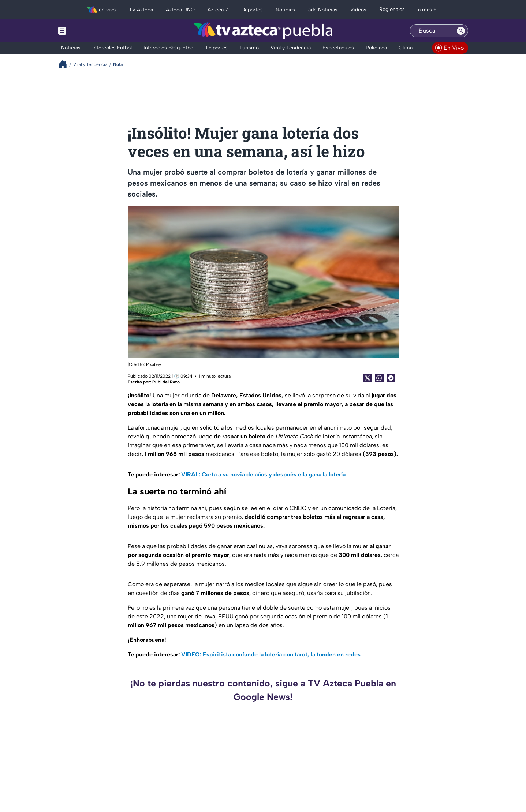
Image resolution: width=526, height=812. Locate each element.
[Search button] (461, 31)
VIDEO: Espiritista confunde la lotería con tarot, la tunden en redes (271, 654)
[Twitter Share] (368, 378)
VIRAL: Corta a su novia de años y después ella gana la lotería (263, 474)
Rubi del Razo (166, 382)
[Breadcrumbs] (66, 64)
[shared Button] (379, 378)
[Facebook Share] (391, 378)
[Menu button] (87, 31)
